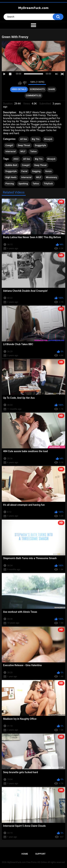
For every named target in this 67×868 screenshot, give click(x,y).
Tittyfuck (48, 184)
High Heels (11, 177)
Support (40, 854)
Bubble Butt (11, 165)
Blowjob (48, 139)
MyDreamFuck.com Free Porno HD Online (27, 862)
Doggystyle (40, 145)
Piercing (10, 184)
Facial (24, 171)
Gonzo (48, 171)
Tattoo (33, 151)
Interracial (11, 151)
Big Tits (36, 139)
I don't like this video (25, 83)
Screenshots (37, 89)
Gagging (36, 171)
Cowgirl (9, 145)
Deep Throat (24, 145)
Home (25, 854)
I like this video (20, 83)
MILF (23, 151)
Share (52, 89)
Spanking (23, 184)
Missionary (51, 177)
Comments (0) (33, 96)
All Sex (24, 139)
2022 (16, 159)
